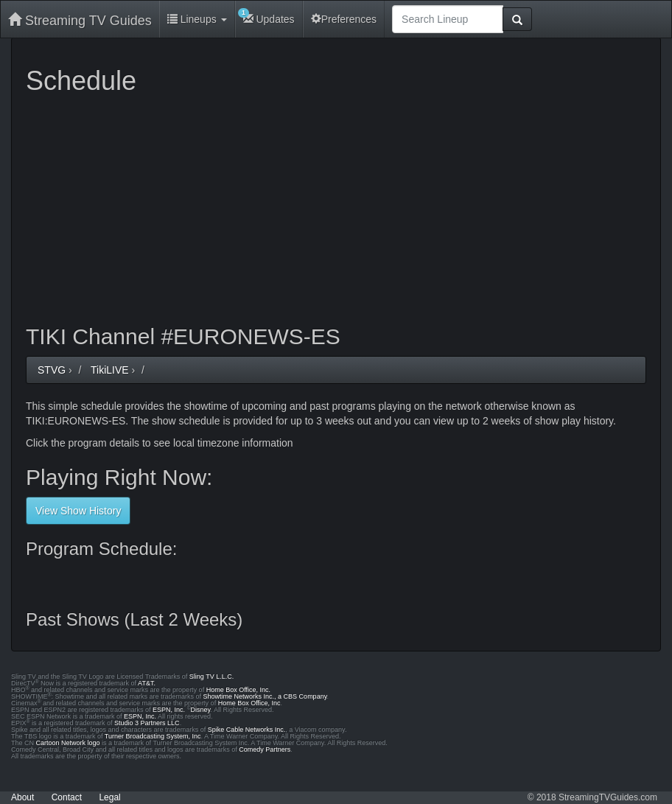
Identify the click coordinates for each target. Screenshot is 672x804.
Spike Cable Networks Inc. (247, 730)
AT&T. (147, 683)
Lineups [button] (197, 19)
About (22, 797)
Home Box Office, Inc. (238, 690)
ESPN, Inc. (169, 710)
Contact (67, 797)
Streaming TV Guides (80, 20)
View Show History (78, 511)
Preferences (344, 19)
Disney (201, 710)
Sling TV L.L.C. (211, 677)
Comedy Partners (265, 749)
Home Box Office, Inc (249, 703)
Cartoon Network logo (68, 743)
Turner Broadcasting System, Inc (153, 736)
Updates (266, 17)
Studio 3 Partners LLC (147, 723)
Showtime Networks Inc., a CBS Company (265, 696)
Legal (109, 797)
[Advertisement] (336, 206)
